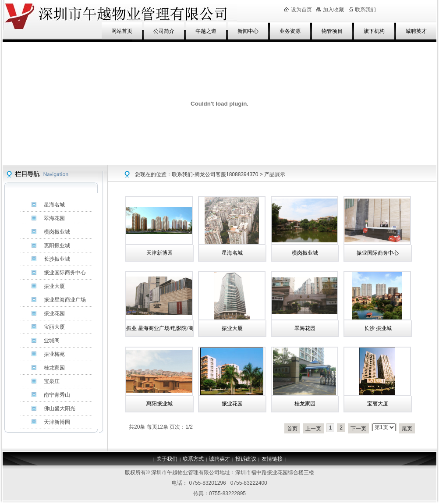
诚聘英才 (416, 31)
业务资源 (290, 31)
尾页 (407, 429)
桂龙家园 (305, 404)
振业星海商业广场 (65, 300)
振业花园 (232, 404)
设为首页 (298, 10)
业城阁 (52, 341)
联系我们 (362, 10)
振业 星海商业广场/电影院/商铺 (163, 328)
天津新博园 (159, 253)
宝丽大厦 (378, 404)
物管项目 (332, 31)
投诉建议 (246, 459)
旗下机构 (374, 31)
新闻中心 (248, 31)
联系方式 (193, 459)
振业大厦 (232, 328)
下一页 (358, 429)
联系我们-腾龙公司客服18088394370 (215, 174)
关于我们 (167, 459)
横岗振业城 (305, 253)
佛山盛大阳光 (60, 408)
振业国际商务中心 (378, 253)
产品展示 (275, 174)
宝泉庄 (52, 381)
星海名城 (232, 253)
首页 (292, 429)
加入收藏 (330, 10)
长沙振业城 (57, 259)
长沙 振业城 (378, 328)
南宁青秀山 (57, 395)
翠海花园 (305, 328)
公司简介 (164, 31)
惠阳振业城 (159, 404)
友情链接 (272, 459)
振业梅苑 (54, 354)
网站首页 (122, 31)
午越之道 (206, 31)
